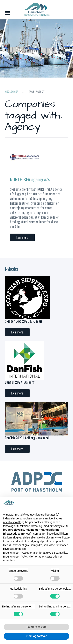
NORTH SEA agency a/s (30, 179)
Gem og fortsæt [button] (36, 636)
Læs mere (22, 237)
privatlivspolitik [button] (12, 522)
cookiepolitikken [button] (58, 534)
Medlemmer (12, 92)
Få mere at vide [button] (37, 627)
